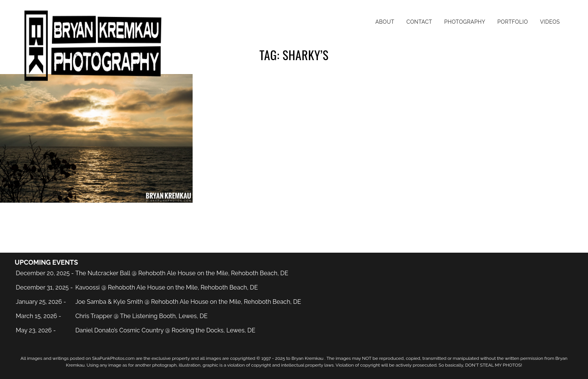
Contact (419, 22)
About (385, 22)
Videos (550, 22)
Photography (465, 22)
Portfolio (513, 22)
